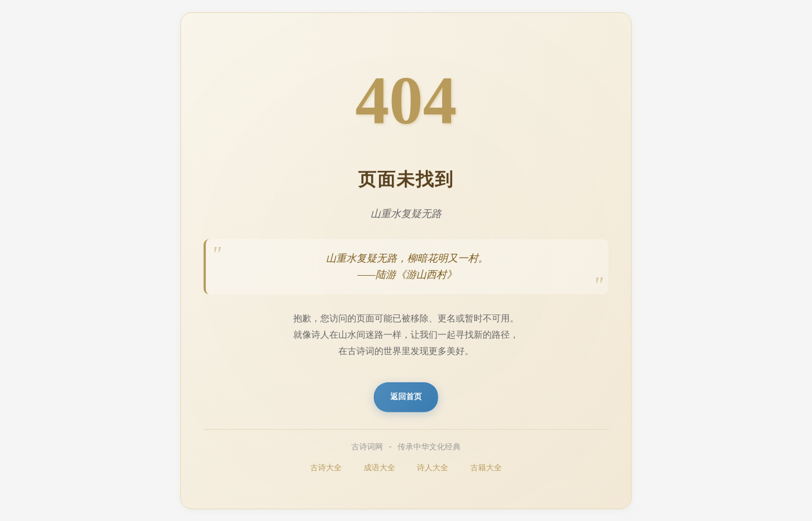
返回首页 (406, 397)
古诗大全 (326, 468)
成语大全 (379, 468)
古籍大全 (486, 468)
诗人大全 (433, 468)
